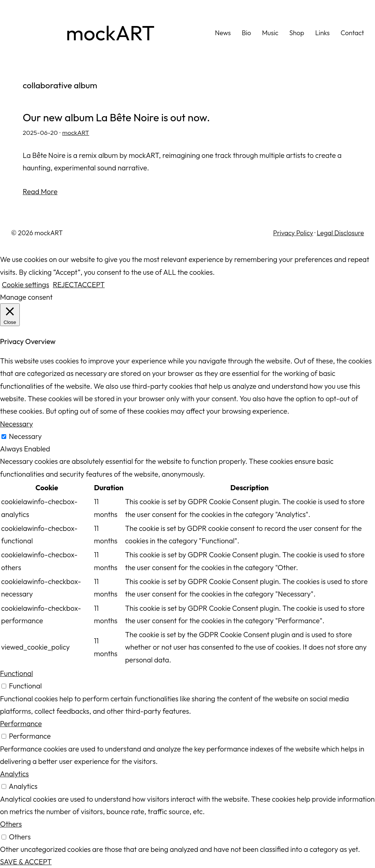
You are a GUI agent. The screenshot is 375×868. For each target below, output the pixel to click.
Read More (40, 191)
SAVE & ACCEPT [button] (26, 862)
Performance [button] (21, 723)
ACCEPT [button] (91, 285)
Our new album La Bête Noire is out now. (116, 118)
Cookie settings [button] (25, 285)
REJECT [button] (65, 285)
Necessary (25, 436)
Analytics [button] (14, 774)
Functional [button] (16, 673)
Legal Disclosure (340, 233)
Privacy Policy (293, 233)
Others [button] (11, 824)
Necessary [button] (16, 424)
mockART (110, 33)
